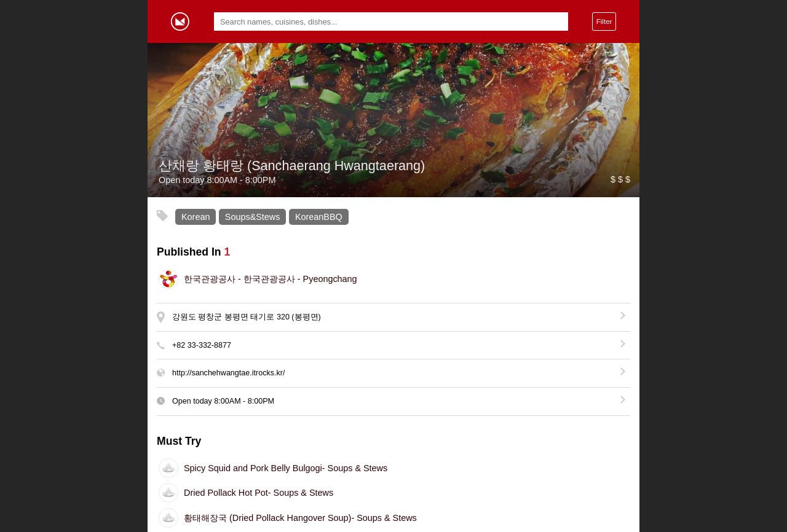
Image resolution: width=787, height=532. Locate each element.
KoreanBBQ (319, 217)
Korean (196, 217)
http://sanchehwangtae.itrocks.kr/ (228, 373)
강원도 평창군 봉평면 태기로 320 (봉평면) (247, 317)
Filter (604, 21)
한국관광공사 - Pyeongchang (271, 279)
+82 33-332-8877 (202, 345)
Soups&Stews (253, 217)
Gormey (180, 22)
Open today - (223, 401)
